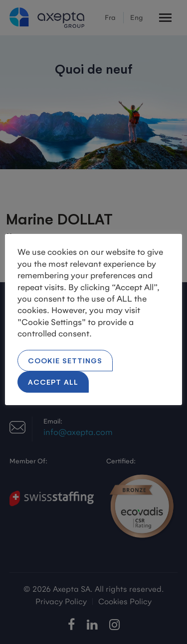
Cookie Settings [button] (65, 360)
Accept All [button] (53, 381)
